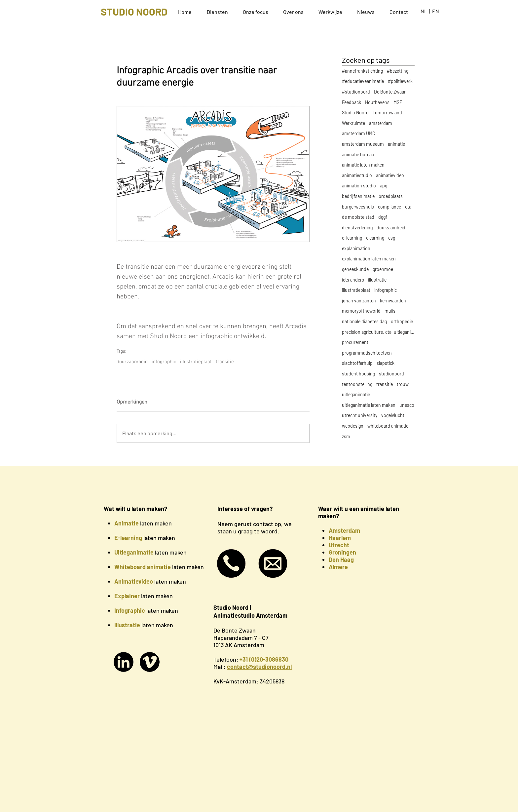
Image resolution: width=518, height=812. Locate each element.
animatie (396, 144)
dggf (383, 217)
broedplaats (391, 196)
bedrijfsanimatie (358, 196)
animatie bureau (358, 155)
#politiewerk (400, 81)
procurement (355, 342)
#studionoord (356, 92)
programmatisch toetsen (367, 353)
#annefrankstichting (362, 71)
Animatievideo (134, 581)
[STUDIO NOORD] (134, 11)
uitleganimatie (356, 394)
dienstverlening (357, 228)
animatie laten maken (363, 165)
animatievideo (390, 175)
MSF (398, 102)
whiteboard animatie (388, 426)
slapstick (386, 363)
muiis (390, 311)
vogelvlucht (393, 415)
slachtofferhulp (357, 363)
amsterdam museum (363, 144)
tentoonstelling (357, 384)
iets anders (353, 280)
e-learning (352, 238)
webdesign (353, 426)
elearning (375, 238)
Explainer (127, 596)
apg (384, 186)
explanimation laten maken (369, 259)
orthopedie (402, 321)
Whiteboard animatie (143, 567)
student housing (358, 374)
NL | (426, 11)
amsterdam (381, 123)
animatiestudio (357, 175)
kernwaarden (393, 301)
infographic (164, 362)
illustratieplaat (196, 362)
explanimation (356, 248)
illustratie (377, 280)
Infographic (130, 610)
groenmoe (383, 269)
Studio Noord (355, 113)
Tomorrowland (387, 113)
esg (392, 238)
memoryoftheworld (361, 311)
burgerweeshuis (358, 207)
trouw (403, 384)
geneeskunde (355, 269)
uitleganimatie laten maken (369, 405)
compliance (389, 207)
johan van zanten (359, 301)
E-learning (128, 538)
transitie (225, 362)
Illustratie (127, 625)
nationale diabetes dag (364, 321)
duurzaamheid (132, 362)
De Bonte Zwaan (390, 92)
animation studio (359, 186)
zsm (346, 436)
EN (436, 11)
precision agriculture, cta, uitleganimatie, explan (378, 332)
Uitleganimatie (134, 552)
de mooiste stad (358, 217)
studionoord (391, 374)
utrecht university (360, 415)
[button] (220, 12)
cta (408, 207)
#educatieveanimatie (363, 81)
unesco (407, 405)
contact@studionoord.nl (259, 667)
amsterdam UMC (359, 133)
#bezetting (398, 71)
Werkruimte (353, 123)
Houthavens (377, 102)
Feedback (351, 102)
